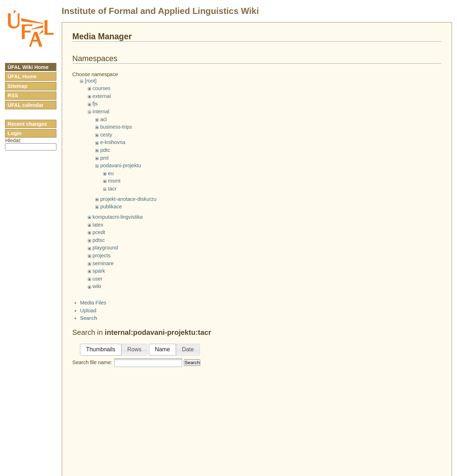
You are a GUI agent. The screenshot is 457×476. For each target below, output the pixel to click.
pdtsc (99, 240)
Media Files (93, 303)
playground (105, 248)
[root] (91, 81)
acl (104, 119)
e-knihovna (113, 142)
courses (101, 88)
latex (98, 225)
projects (101, 256)
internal (101, 111)
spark (99, 271)
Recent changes (27, 124)
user (97, 279)
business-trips (116, 127)
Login (14, 133)
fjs (95, 104)
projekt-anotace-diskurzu (129, 199)
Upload (88, 311)
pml (104, 158)
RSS (13, 95)
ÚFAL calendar (26, 105)
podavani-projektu (121, 165)
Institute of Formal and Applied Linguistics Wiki (160, 11)
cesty (106, 135)
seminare (103, 263)
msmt (114, 181)
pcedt (99, 232)
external (102, 96)
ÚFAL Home (22, 76)
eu (111, 173)
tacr (112, 189)
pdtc (105, 150)
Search (192, 363)
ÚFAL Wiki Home (28, 67)
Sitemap (17, 86)
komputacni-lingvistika (118, 217)
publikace (111, 207)
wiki (97, 286)
